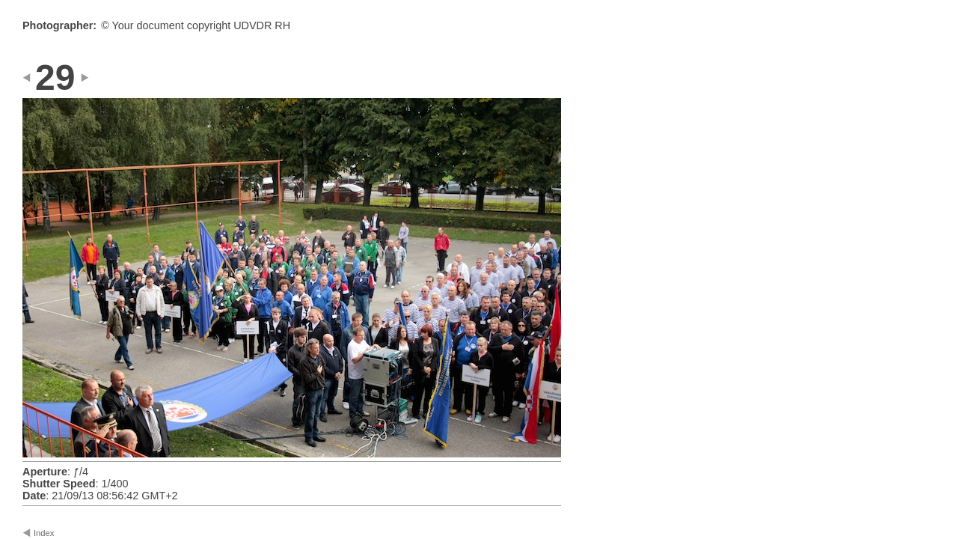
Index (44, 533)
